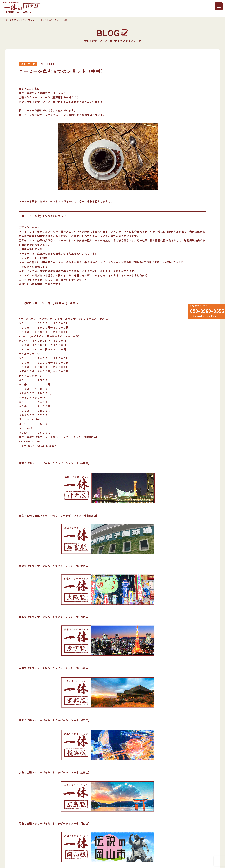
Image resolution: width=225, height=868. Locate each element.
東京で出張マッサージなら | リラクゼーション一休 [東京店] (54, 617)
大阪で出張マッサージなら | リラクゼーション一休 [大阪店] (54, 566)
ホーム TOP (11, 20)
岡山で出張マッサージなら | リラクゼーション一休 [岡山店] (54, 823)
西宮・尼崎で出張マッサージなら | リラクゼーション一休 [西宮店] (58, 516)
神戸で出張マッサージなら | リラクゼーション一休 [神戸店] (54, 463)
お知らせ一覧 (24, 20)
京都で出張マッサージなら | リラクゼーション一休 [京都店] (54, 668)
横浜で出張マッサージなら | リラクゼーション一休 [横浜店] (54, 720)
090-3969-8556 (205, 312)
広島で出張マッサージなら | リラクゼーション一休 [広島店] (54, 772)
